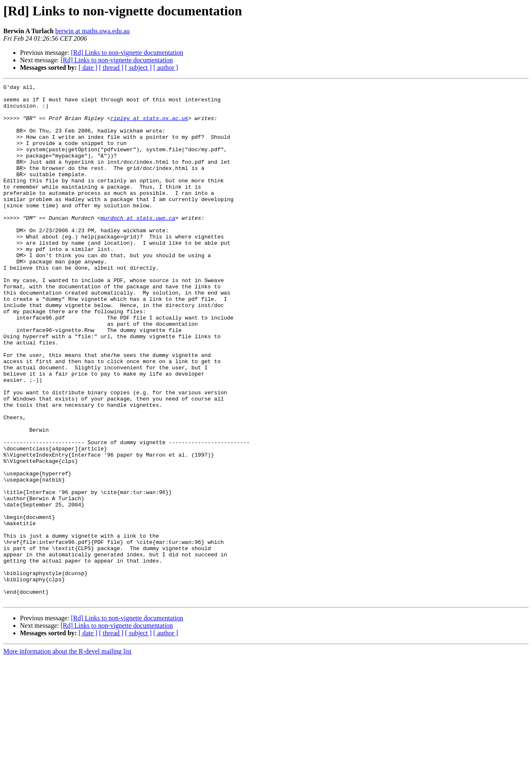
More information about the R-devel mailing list (67, 755)
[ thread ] (111, 68)
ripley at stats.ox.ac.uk (149, 125)
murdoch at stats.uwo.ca (138, 245)
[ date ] (88, 68)
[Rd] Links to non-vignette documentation (127, 53)
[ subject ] (138, 68)
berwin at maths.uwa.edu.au (92, 31)
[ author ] (166, 68)
